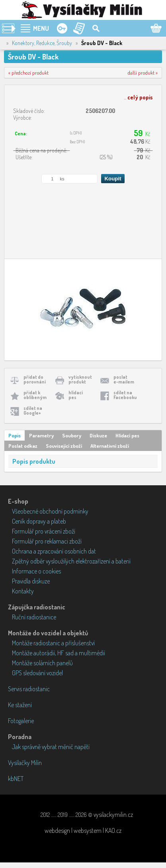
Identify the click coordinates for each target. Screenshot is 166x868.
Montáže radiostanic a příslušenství (53, 643)
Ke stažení (20, 705)
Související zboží (64, 446)
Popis (15, 435)
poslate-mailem (124, 379)
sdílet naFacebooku (125, 395)
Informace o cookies (36, 571)
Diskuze (98, 435)
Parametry (41, 435)
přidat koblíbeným (35, 395)
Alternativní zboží (110, 446)
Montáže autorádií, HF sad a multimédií (59, 653)
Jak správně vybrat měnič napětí (51, 747)
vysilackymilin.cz (113, 815)
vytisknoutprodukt (80, 379)
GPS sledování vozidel (37, 673)
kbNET (16, 779)
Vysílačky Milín (25, 763)
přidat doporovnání (35, 379)
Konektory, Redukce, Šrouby (42, 43)
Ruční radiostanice (34, 617)
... (138, 97)
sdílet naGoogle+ (33, 410)
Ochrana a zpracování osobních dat (54, 551)
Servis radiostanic (29, 689)
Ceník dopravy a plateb (39, 521)
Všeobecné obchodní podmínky (50, 511)
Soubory (72, 435)
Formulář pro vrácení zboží (44, 531)
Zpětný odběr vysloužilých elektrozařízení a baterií (71, 561)
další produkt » (143, 73)
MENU (41, 28)
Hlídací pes (127, 435)
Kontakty (23, 591)
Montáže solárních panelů (42, 663)
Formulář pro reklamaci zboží (47, 541)
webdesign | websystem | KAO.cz (83, 830)
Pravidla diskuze (31, 581)
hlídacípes (76, 395)
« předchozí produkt (28, 73)
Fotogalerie (21, 721)
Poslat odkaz (23, 446)
